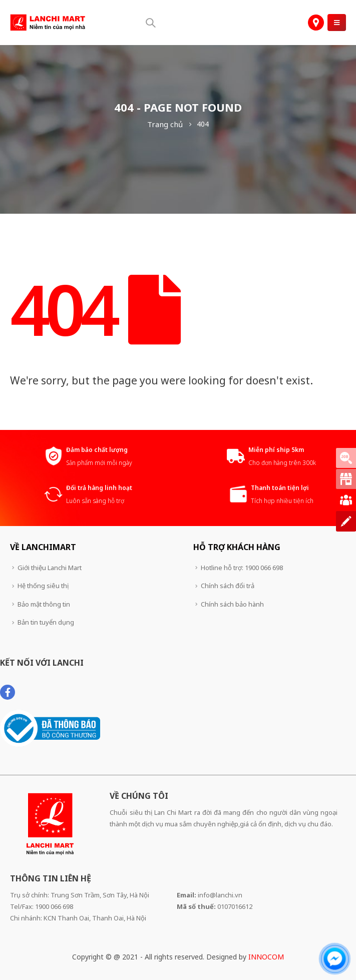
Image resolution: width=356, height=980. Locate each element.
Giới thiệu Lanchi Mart (50, 568)
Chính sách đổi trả (228, 586)
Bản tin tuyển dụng (46, 622)
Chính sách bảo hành (232, 604)
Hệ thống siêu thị (43, 586)
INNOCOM (266, 957)
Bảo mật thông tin (44, 604)
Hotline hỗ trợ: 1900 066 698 (242, 568)
